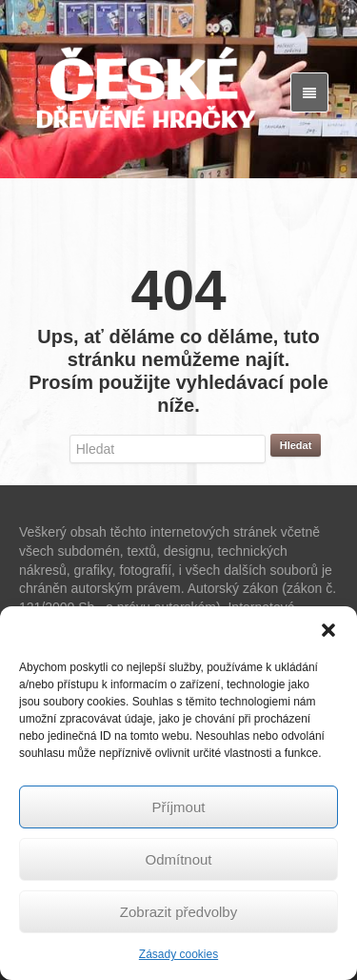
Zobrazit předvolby (178, 912)
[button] (328, 630)
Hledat (296, 445)
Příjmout (179, 807)
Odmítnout (178, 859)
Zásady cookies (178, 954)
